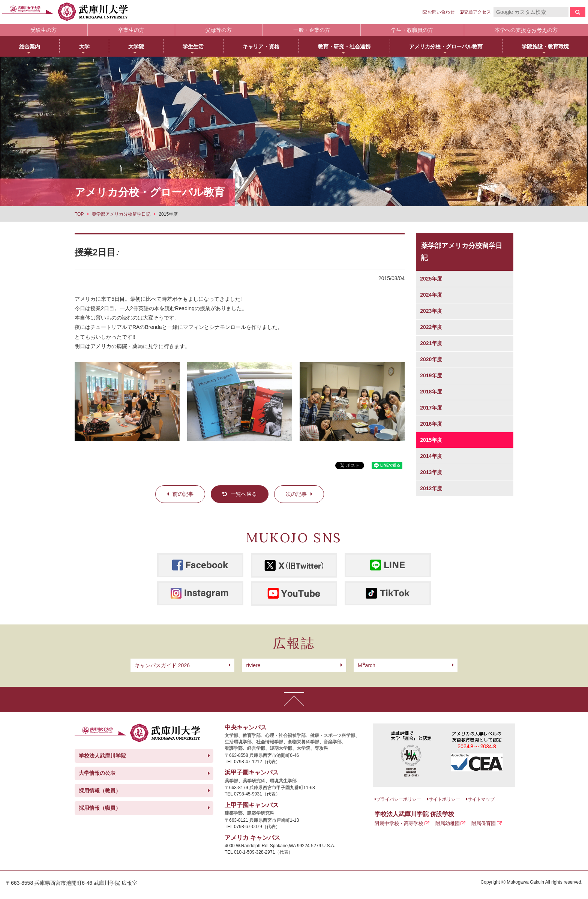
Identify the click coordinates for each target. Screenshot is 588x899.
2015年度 (431, 440)
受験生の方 (43, 30)
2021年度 (431, 343)
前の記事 (183, 494)
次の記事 (296, 494)
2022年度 (431, 327)
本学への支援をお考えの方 (526, 30)
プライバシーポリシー (399, 799)
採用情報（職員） (100, 808)
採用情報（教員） (100, 791)
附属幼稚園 (448, 823)
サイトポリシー (444, 799)
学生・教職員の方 (412, 30)
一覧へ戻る (244, 494)
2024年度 (431, 295)
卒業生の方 (131, 30)
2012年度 (431, 488)
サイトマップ (481, 799)
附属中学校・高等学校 (399, 823)
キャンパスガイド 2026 (162, 665)
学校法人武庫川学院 (102, 756)
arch (367, 665)
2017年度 (431, 408)
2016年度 (431, 424)
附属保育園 (484, 823)
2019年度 (431, 375)
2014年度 (431, 456)
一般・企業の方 (312, 30)
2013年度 (431, 472)
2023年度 (431, 311)
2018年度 (431, 392)
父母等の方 (219, 30)
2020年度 (431, 359)
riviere (253, 665)
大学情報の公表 (97, 773)
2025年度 (431, 279)
